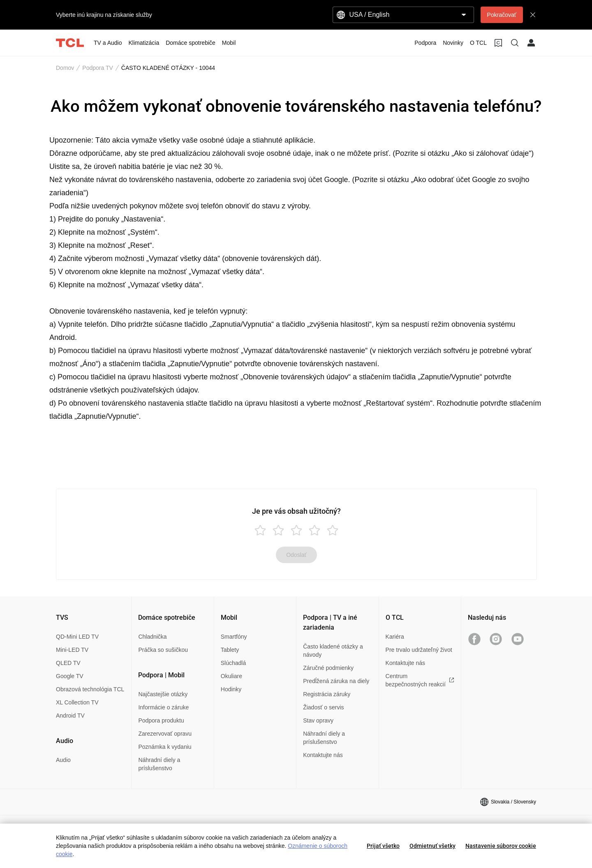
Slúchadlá (234, 663)
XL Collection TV (77, 702)
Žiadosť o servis (323, 707)
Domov (65, 68)
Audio (63, 760)
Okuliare (231, 676)
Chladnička (152, 637)
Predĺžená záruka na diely (336, 681)
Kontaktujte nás (323, 755)
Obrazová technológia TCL (90, 689)
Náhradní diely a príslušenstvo (159, 764)
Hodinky (231, 689)
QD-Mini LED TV (77, 637)
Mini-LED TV (72, 650)
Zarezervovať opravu (165, 734)
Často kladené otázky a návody (333, 651)
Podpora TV (97, 68)
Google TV (70, 676)
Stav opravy (318, 720)
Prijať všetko (383, 846)
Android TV (70, 716)
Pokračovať (502, 15)
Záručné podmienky (328, 668)
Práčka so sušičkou (163, 650)
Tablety (230, 650)
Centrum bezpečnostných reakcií (420, 680)
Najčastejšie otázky (163, 694)
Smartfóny (234, 637)
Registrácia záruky (327, 694)
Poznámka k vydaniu (165, 747)
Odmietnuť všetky (432, 846)
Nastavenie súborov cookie (501, 846)
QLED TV (68, 663)
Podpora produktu (161, 720)
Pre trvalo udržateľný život (419, 650)
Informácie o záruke (163, 707)
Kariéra (395, 637)
